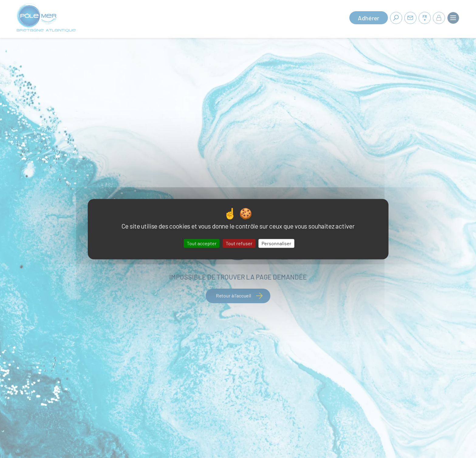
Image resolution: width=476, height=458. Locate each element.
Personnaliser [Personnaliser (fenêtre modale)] (276, 243)
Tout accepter (202, 243)
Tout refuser (239, 243)
